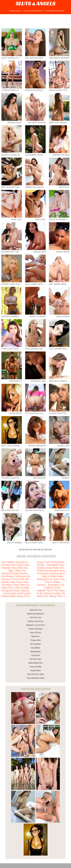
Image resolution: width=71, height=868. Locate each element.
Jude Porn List (35, 610)
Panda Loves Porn (35, 621)
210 (42, 550)
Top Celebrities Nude (35, 678)
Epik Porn (35, 636)
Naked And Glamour (35, 614)
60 (26, 550)
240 (46, 550)
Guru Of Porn (35, 633)
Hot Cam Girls (35, 659)
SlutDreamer (35, 652)
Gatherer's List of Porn (36, 625)
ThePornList (14, 11)
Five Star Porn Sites (35, 674)
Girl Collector (35, 644)
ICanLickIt (35, 655)
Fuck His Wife (35, 667)
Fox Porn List (35, 618)
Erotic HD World (36, 629)
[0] (20, 550)
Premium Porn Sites (54, 11)
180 (39, 550)
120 (31, 550)
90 (28, 550)
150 (35, 550)
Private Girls (35, 640)
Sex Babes (35, 648)
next (50, 550)
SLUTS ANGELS (36, 3)
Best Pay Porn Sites (32, 11)
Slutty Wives (35, 671)
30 (23, 550)
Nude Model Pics (35, 663)
